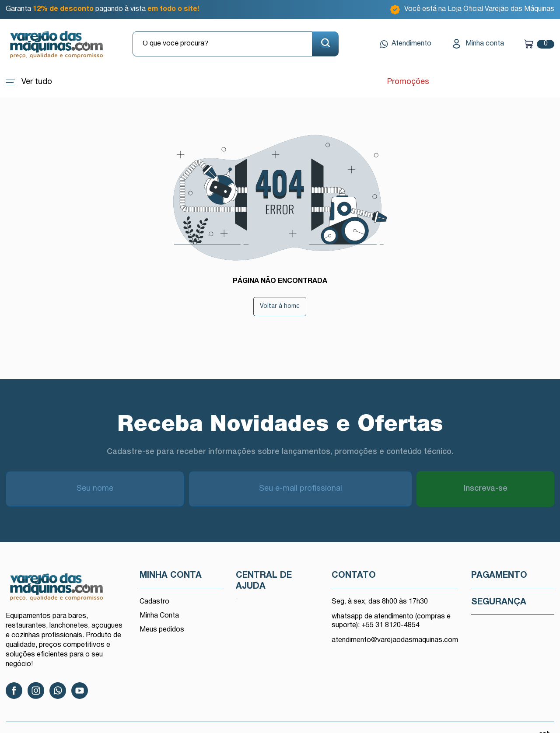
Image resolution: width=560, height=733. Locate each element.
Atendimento (406, 44)
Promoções (407, 82)
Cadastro (154, 602)
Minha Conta (159, 616)
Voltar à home (280, 306)
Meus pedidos (162, 630)
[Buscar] (325, 44)
